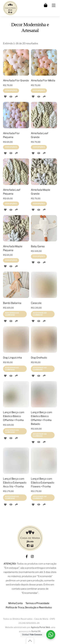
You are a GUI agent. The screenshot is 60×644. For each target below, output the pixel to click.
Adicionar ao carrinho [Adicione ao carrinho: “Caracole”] (40, 314)
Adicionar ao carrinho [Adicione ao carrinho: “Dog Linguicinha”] (12, 369)
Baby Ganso (38, 246)
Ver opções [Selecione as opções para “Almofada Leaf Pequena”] (11, 204)
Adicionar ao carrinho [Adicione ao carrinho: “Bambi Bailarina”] (12, 314)
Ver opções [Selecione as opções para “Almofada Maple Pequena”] (11, 260)
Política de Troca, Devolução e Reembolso (29, 607)
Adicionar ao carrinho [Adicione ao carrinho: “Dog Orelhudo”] (40, 369)
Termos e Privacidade (37, 603)
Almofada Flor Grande (16, 80)
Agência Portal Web (40, 627)
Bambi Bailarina (12, 303)
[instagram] (32, 556)
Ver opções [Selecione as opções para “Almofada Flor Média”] (39, 91)
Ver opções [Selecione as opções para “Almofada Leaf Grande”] (39, 147)
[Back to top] (30, 641)
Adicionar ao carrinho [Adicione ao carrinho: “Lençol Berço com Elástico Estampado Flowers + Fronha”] (40, 497)
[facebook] (27, 556)
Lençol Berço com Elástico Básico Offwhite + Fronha (14, 416)
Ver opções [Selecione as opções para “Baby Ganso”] (39, 256)
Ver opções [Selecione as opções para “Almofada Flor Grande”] (11, 91)
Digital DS (36, 631)
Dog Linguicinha (12, 358)
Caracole (36, 303)
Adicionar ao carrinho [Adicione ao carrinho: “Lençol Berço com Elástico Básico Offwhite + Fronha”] (12, 431)
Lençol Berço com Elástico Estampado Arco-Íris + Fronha (15, 483)
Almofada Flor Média (43, 80)
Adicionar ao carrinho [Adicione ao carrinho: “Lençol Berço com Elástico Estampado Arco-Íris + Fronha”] (12, 497)
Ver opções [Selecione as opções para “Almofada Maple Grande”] (39, 204)
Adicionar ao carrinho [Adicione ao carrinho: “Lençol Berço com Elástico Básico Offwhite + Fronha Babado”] (40, 435)
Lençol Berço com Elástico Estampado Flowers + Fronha (43, 483)
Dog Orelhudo (39, 358)
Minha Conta (15, 603)
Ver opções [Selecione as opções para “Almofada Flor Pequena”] (11, 147)
